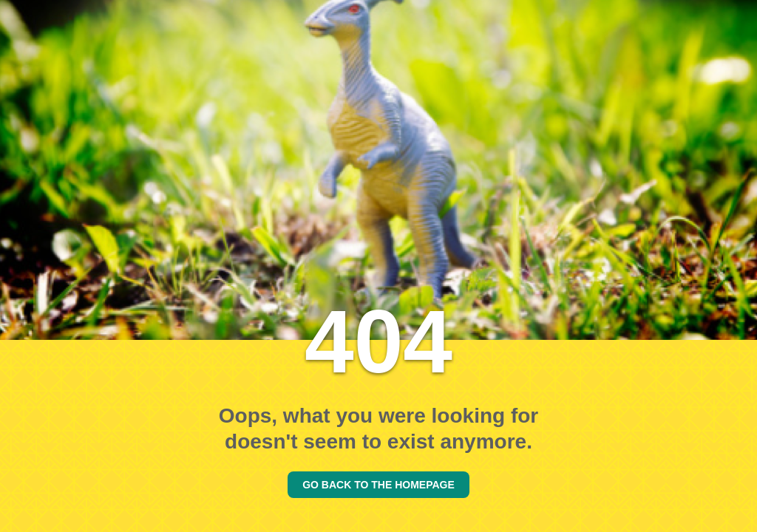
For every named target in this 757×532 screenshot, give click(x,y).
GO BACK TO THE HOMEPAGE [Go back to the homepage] (378, 485)
